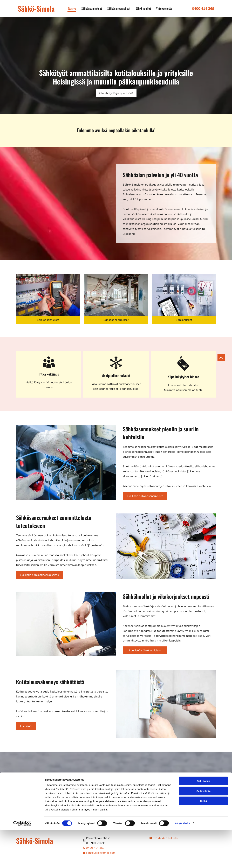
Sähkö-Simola (36, 9)
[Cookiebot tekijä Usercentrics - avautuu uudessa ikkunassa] (22, 861)
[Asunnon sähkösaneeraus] (116, 295)
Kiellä (203, 839)
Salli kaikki (204, 819)
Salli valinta (204, 829)
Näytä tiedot (183, 861)
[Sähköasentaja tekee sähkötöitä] (184, 295)
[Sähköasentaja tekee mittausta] (48, 295)
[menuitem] (72, 9)
